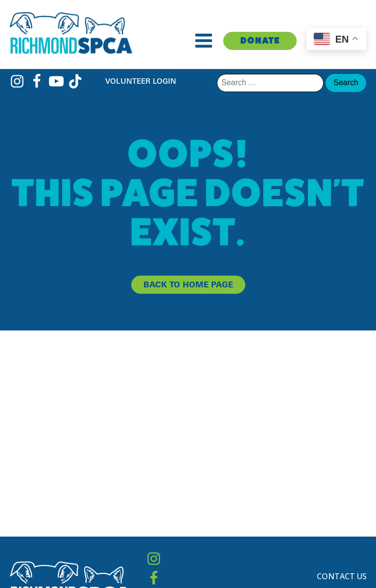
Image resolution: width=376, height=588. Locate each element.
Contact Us (342, 576)
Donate (260, 40)
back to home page (188, 284)
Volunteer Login (141, 81)
